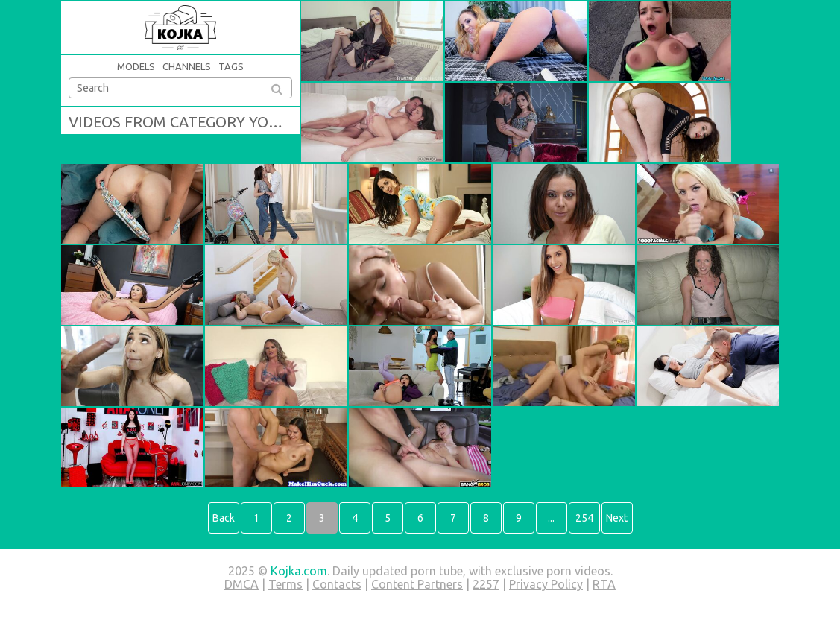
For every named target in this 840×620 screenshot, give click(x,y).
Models (136, 66)
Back (224, 518)
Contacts (337, 584)
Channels (187, 66)
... (551, 518)
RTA (604, 584)
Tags (231, 66)
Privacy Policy (546, 584)
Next (617, 518)
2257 (486, 584)
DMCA (241, 584)
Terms (285, 584)
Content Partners (417, 584)
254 (584, 518)
